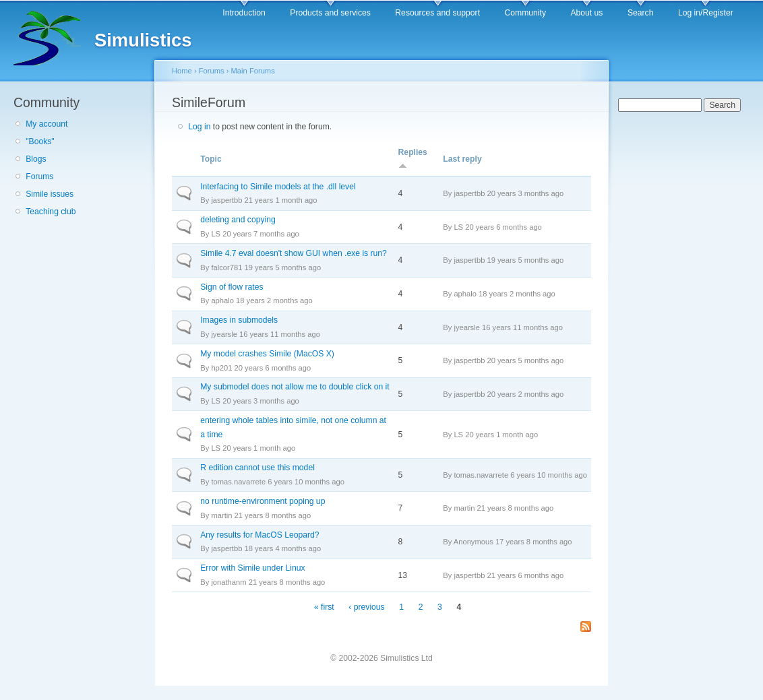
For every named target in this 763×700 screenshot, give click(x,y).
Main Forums (253, 71)
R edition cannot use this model (257, 468)
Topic (211, 159)
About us (586, 13)
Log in (199, 127)
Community (525, 13)
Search (641, 13)
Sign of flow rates (232, 287)
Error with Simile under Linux (252, 568)
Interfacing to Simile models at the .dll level (278, 187)
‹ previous (366, 607)
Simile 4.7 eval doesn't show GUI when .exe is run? (294, 253)
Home (182, 71)
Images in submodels (239, 320)
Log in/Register (706, 13)
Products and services (330, 13)
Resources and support (437, 13)
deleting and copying (238, 220)
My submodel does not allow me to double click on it (295, 387)
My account (47, 124)
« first (324, 607)
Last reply (462, 159)
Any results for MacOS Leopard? (260, 535)
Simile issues (50, 194)
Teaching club (51, 212)
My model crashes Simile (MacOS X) (267, 354)
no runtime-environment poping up (263, 501)
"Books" (40, 141)
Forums (39, 177)
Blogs (36, 159)
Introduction (244, 13)
